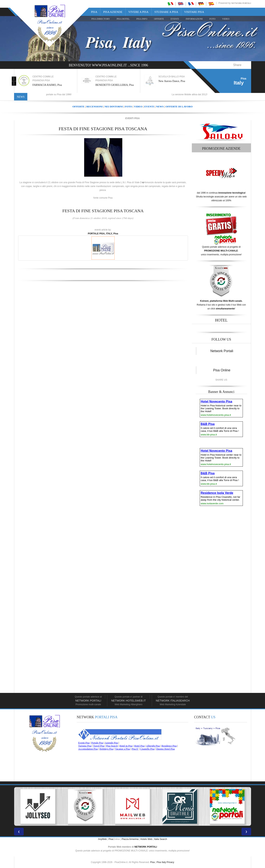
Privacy (170, 862)
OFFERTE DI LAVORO (179, 107)
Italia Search (161, 839)
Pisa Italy (161, 862)
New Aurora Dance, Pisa (173, 81)
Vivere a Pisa (138, 12)
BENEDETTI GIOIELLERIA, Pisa (116, 85)
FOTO (212, 19)
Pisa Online (222, 370)
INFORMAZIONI (194, 19)
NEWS (160, 107)
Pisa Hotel (123, 19)
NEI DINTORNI (114, 107)
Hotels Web (146, 839)
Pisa (94, 12)
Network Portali (241, 3)
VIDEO (226, 19)
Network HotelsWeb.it (128, 701)
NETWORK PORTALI (146, 847)
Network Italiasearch (173, 701)
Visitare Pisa (194, 12)
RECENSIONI (94, 107)
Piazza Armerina (130, 839)
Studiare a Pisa (166, 12)
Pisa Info (142, 19)
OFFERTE (159, 19)
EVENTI (175, 19)
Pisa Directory (101, 19)
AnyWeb (102, 839)
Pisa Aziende (113, 12)
